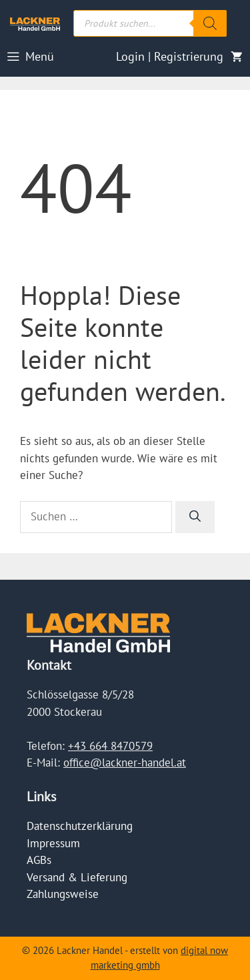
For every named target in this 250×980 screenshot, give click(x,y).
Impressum (53, 843)
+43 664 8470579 (110, 746)
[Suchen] (195, 517)
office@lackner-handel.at (125, 763)
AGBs (39, 860)
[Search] (210, 23)
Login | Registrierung (170, 56)
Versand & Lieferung (77, 877)
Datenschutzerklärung (80, 826)
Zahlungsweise (63, 894)
